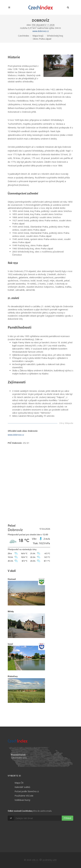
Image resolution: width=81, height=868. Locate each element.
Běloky (11, 611)
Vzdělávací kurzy (22, 800)
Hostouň (12, 579)
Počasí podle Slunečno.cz (27, 791)
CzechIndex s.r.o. (19, 758)
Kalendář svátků (22, 787)
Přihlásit (67, 818)
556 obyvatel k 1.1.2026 (43, 25)
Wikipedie (69, 423)
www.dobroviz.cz (41, 31)
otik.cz (35, 860)
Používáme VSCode (24, 796)
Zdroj (62, 423)
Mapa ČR (19, 783)
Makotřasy (13, 676)
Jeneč (10, 644)
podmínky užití (50, 860)
